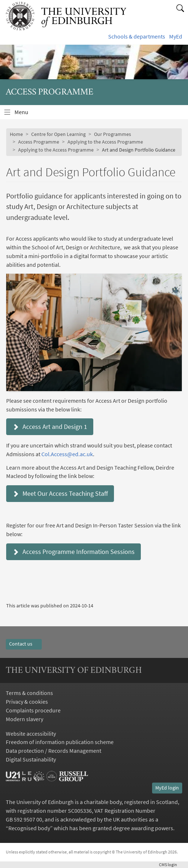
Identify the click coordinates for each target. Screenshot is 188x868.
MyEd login (167, 788)
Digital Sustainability (31, 759)
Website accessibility (31, 734)
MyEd (176, 36)
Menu (26, 114)
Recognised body (29, 828)
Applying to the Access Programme (105, 142)
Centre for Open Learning (58, 134)
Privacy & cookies (27, 702)
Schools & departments (137, 36)
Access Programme (39, 142)
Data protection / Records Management (54, 751)
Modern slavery (24, 719)
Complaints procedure (33, 710)
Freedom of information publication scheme (60, 742)
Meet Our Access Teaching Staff (60, 493)
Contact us (24, 644)
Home (16, 134)
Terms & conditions (29, 693)
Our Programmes (113, 134)
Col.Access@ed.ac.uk (67, 454)
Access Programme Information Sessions (73, 552)
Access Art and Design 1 (50, 427)
